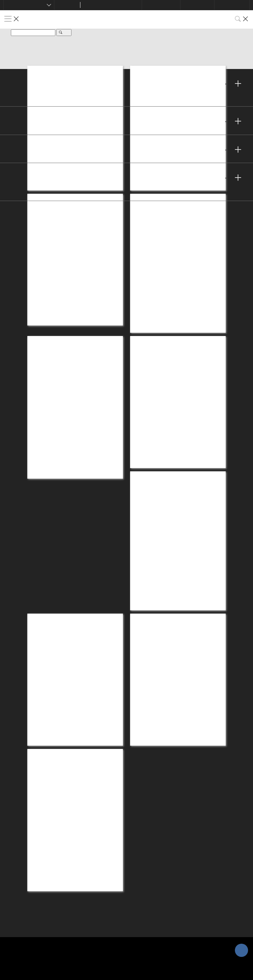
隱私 (13, 872)
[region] (126, 951)
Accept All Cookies (176, 968)
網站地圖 (20, 920)
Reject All (223, 968)
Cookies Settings (31, 888)
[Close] (242, 932)
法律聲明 (20, 904)
